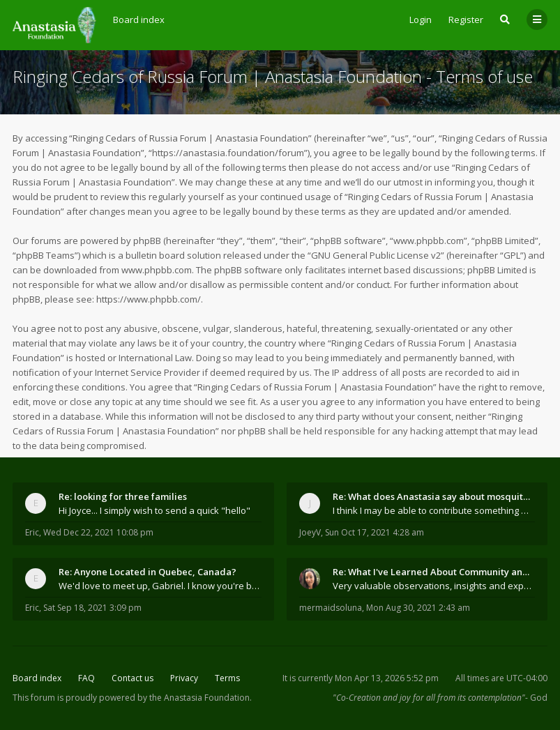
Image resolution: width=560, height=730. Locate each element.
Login (421, 20)
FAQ (86, 678)
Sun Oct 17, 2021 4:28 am (374, 532)
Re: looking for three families (123, 496)
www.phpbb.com (157, 270)
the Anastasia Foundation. (200, 698)
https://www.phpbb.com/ (149, 299)
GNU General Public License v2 (376, 255)
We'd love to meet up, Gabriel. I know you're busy (160, 586)
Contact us (133, 678)
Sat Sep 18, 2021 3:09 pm (92, 608)
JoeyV (310, 532)
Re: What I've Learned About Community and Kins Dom (434, 572)
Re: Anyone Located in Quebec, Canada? (147, 572)
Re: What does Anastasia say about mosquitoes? (434, 496)
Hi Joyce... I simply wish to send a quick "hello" (154, 510)
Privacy (184, 678)
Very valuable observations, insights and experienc (434, 586)
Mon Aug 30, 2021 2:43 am (418, 608)
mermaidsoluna (331, 608)
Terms (227, 678)
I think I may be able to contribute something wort (434, 510)
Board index (37, 678)
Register (466, 20)
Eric (32, 532)
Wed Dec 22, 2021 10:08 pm (98, 532)
